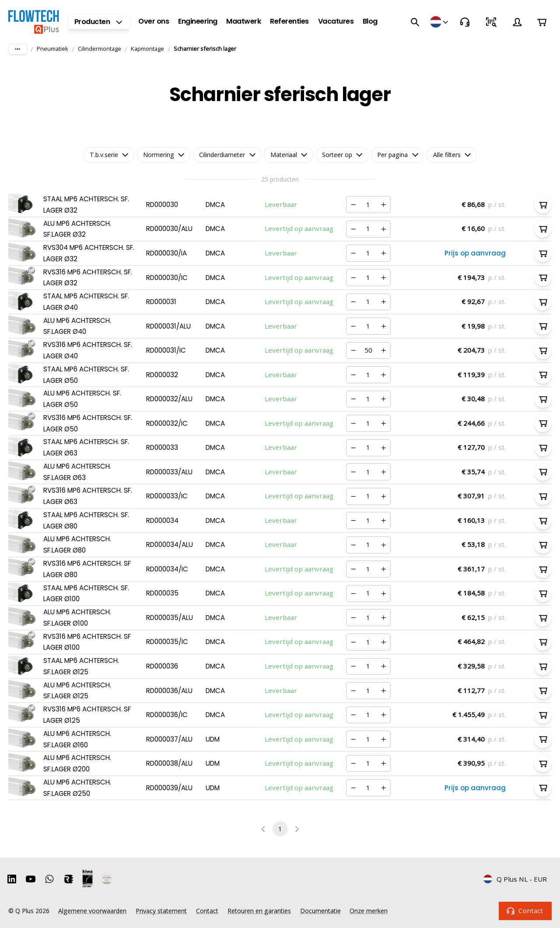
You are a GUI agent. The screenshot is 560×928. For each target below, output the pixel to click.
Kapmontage (147, 49)
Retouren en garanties (259, 911)
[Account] (517, 22)
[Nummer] (369, 205)
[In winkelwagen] (543, 205)
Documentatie (320, 911)
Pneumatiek (52, 49)
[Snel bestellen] (491, 22)
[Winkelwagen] (542, 22)
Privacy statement (161, 911)
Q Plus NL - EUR (515, 879)
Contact (525, 911)
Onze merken (369, 911)
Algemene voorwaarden (92, 911)
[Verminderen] (353, 205)
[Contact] (465, 22)
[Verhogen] (383, 205)
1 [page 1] (280, 829)
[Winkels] (440, 22)
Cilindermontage (100, 49)
